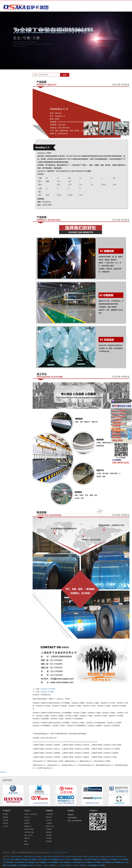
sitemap (3, 772)
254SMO (31, 865)
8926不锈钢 (92, 865)
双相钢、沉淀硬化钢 (19, 95)
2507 (20, 857)
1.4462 (45, 857)
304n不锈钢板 (116, 862)
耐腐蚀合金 (15, 111)
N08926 (82, 865)
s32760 (68, 857)
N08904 (52, 865)
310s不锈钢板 (106, 862)
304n (121, 857)
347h (9, 859)
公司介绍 (5, 826)
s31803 (74, 857)
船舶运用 (49, 817)
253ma (50, 857)
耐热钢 (14, 135)
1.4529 (25, 857)
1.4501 (96, 857)
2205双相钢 (23, 859)
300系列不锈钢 (17, 115)
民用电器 (49, 829)
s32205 (80, 857)
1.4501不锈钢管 (64, 862)
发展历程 (5, 817)
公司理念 (5, 820)
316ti (30, 857)
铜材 (13, 131)
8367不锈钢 (100, 865)
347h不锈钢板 (22, 865)
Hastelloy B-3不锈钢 (48, 689)
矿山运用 (49, 820)
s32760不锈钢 (8, 862)
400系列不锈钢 (17, 119)
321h (4, 859)
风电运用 (49, 835)
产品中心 (28, 811)
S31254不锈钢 (112, 859)
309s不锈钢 (96, 862)
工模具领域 (49, 814)
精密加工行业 (50, 826)
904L (46, 865)
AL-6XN (61, 865)
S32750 (62, 857)
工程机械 (49, 823)
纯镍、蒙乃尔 (16, 123)
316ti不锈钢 (52, 859)
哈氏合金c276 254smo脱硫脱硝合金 (69, 859)
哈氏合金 (15, 99)
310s (117, 857)
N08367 (69, 865)
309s (113, 857)
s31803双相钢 (18, 862)
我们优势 (5, 823)
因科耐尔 (15, 107)
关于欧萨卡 (7, 811)
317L (125, 857)
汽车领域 (49, 838)
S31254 (56, 857)
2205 (16, 857)
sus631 (108, 857)
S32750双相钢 (123, 859)
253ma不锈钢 (101, 859)
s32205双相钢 (29, 862)
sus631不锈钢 (86, 862)
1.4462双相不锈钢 (89, 859)
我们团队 (5, 814)
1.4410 (91, 857)
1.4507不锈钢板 (40, 862)
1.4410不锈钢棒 (52, 862)
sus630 (102, 857)
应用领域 (49, 811)
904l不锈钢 (15, 859)
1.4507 (85, 857)
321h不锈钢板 (11, 865)
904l (12, 857)
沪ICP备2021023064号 (59, 852)
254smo (39, 857)
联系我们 (71, 811)
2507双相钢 (32, 859)
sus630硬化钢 (75, 862)
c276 (34, 857)
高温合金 (15, 103)
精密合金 (15, 127)
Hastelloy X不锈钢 (47, 692)
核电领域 (49, 832)
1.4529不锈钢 (42, 859)
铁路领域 (49, 841)
